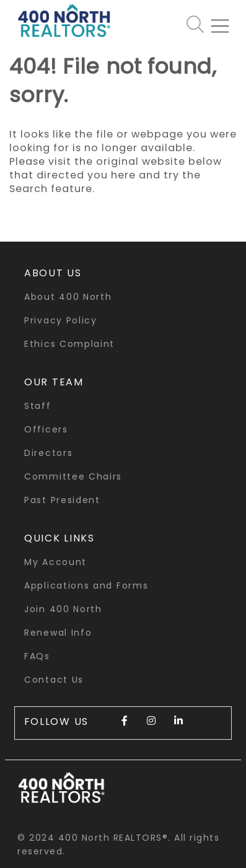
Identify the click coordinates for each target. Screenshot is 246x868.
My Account (55, 562)
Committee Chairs (73, 476)
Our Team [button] (54, 382)
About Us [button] (53, 273)
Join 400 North (63, 609)
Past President (62, 500)
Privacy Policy (61, 320)
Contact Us (54, 680)
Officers (46, 429)
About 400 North (68, 297)
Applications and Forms (86, 585)
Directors (48, 453)
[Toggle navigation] (225, 21)
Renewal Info (58, 633)
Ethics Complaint (69, 344)
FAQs (37, 656)
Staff (38, 406)
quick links (59, 538)
